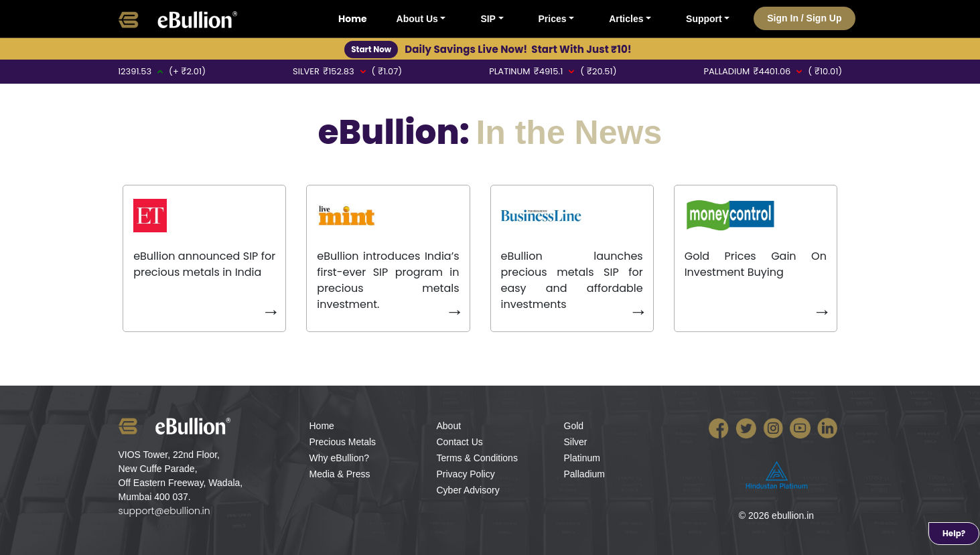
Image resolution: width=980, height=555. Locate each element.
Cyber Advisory (468, 490)
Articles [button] (626, 19)
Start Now (371, 49)
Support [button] (704, 19)
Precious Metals (343, 442)
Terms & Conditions (477, 458)
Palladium (584, 474)
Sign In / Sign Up (804, 18)
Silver (576, 442)
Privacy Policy (466, 474)
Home (353, 19)
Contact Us (460, 442)
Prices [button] (553, 19)
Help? (954, 533)
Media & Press (340, 474)
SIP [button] (488, 19)
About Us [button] (417, 19)
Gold (574, 426)
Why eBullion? (340, 458)
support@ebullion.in (164, 511)
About (449, 426)
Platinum (582, 458)
